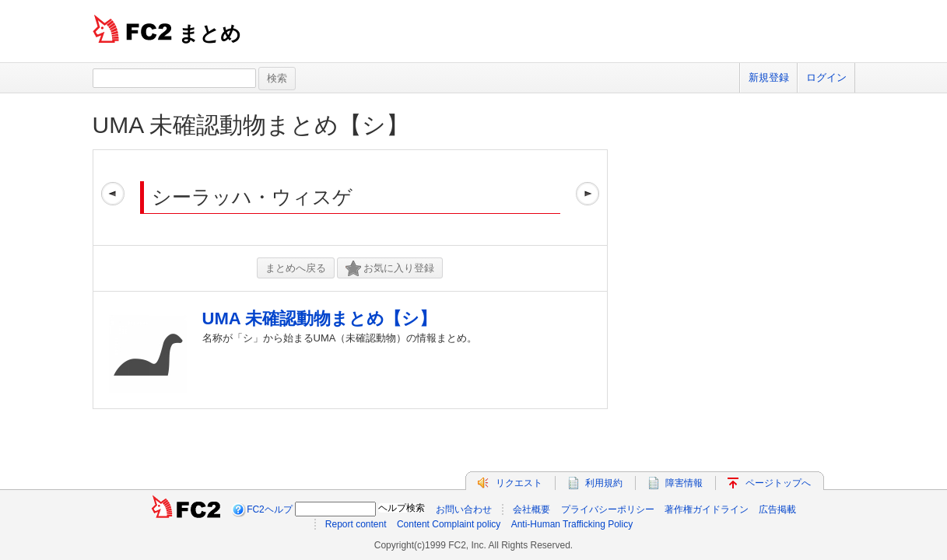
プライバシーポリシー (608, 509)
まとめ (210, 33)
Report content (356, 524)
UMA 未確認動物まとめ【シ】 (251, 125)
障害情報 (684, 483)
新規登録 (769, 77)
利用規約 (604, 483)
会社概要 (531, 509)
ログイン (826, 77)
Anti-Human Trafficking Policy (572, 524)
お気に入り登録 (390, 269)
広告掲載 (777, 509)
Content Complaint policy (449, 524)
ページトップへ (778, 483)
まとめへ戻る (296, 268)
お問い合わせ (464, 509)
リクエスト (519, 483)
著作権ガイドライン (707, 509)
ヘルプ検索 (402, 508)
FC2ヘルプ (270, 509)
